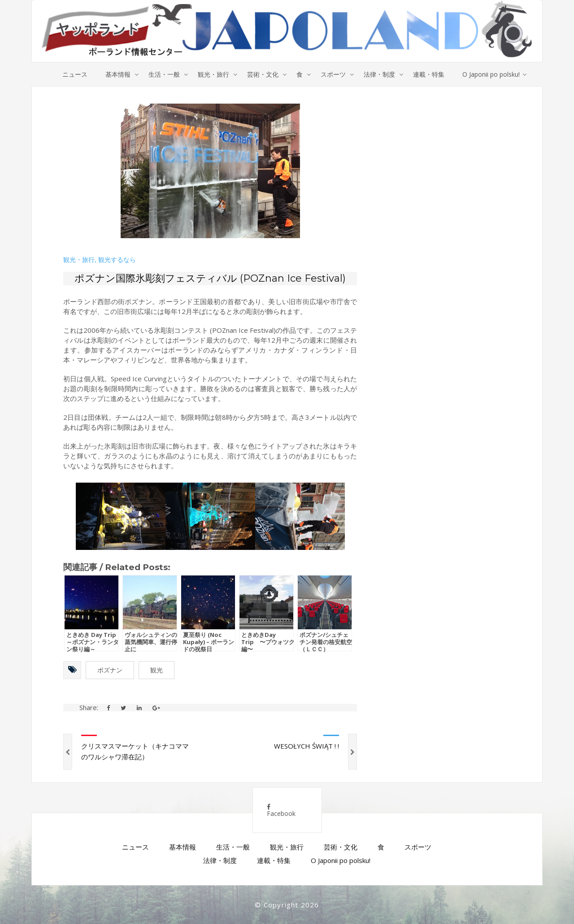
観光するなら (117, 260)
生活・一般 (164, 74)
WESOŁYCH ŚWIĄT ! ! (307, 746)
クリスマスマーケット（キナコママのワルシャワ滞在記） (135, 751)
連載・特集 (429, 74)
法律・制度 (379, 74)
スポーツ (333, 74)
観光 (157, 670)
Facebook (281, 811)
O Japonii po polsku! (491, 74)
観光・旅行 (213, 74)
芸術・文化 (263, 74)
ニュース (75, 74)
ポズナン (110, 670)
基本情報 (118, 74)
